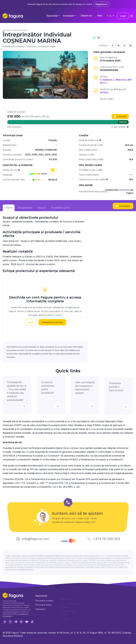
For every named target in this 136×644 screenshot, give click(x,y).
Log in (31, 322)
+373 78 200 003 (107, 539)
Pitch (9, 208)
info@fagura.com (35, 539)
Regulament (102, 4)
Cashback (41, 609)
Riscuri (42, 208)
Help (100, 16)
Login (123, 16)
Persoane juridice (44, 601)
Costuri (65, 619)
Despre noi (86, 16)
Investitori (61, 208)
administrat (124, 190)
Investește (68, 16)
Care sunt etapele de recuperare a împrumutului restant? (85, 396)
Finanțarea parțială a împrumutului (118, 397)
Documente (25, 208)
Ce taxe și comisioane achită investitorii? (51, 396)
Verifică (104, 92)
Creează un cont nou (52, 322)
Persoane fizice (43, 605)
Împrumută (52, 16)
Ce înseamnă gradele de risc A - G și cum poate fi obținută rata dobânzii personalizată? (17, 396)
